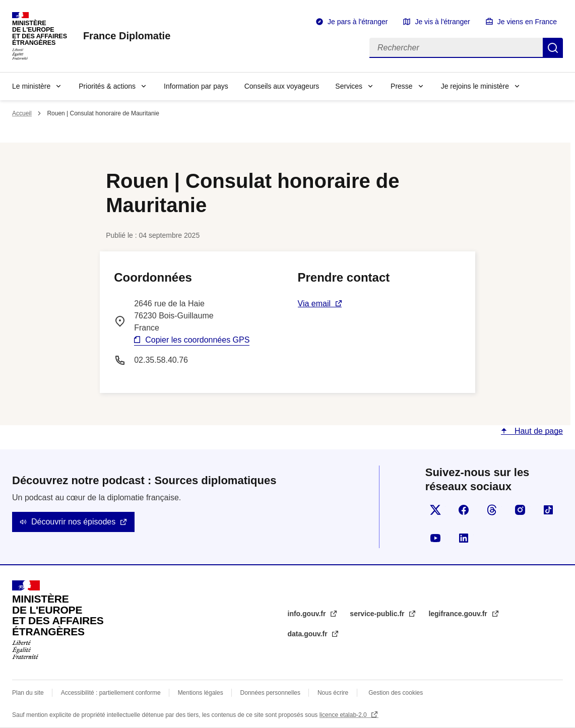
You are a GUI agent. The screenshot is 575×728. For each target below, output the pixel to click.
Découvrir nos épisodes (73, 522)
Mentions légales (201, 693)
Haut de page (537, 431)
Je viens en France (527, 22)
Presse (402, 86)
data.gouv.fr (309, 634)
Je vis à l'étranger (442, 22)
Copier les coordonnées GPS (197, 340)
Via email (314, 304)
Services (349, 86)
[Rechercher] (456, 48)
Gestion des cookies (396, 693)
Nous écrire (333, 693)
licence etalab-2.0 (344, 715)
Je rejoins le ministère (475, 86)
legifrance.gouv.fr (459, 614)
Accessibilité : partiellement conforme (111, 693)
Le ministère (31, 86)
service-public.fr (378, 614)
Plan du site (28, 693)
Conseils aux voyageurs (282, 86)
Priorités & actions (107, 86)
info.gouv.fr (308, 614)
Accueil (22, 113)
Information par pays (196, 86)
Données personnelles (270, 693)
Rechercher (553, 48)
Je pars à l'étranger (358, 22)
